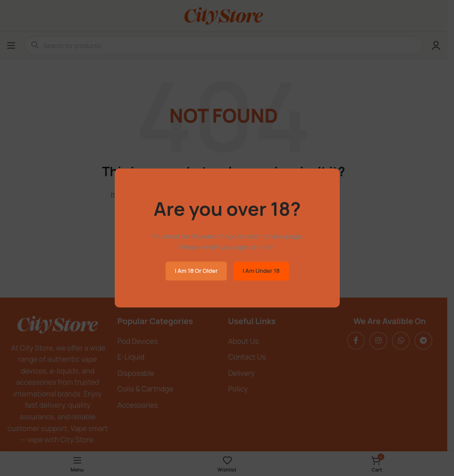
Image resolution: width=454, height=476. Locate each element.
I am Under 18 (261, 271)
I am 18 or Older (196, 271)
